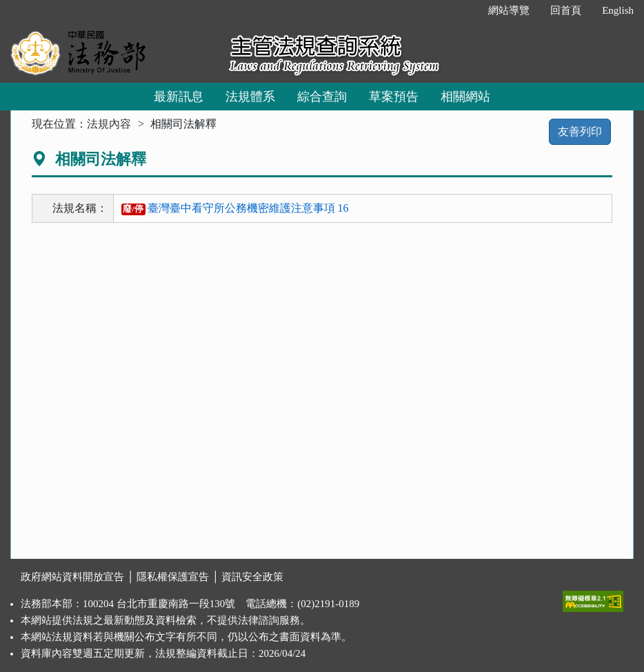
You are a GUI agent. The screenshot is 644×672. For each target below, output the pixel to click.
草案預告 (394, 97)
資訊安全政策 (252, 577)
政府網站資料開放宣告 (72, 577)
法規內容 (109, 124)
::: (464, 10)
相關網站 (465, 97)
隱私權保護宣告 (173, 577)
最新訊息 (179, 97)
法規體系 (250, 97)
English (618, 10)
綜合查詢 (322, 97)
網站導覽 (509, 10)
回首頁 (566, 10)
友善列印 (580, 131)
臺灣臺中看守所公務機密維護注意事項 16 (235, 208)
